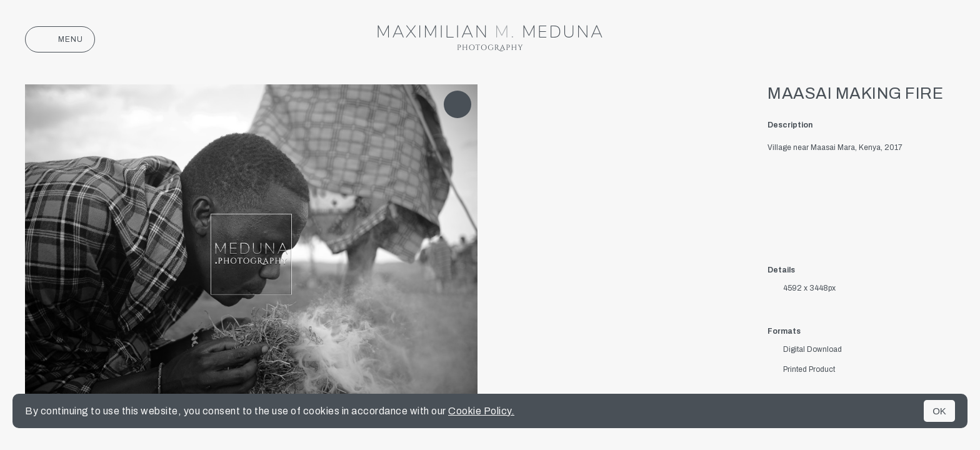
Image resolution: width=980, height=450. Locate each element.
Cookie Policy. (481, 411)
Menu (60, 39)
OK (939, 411)
